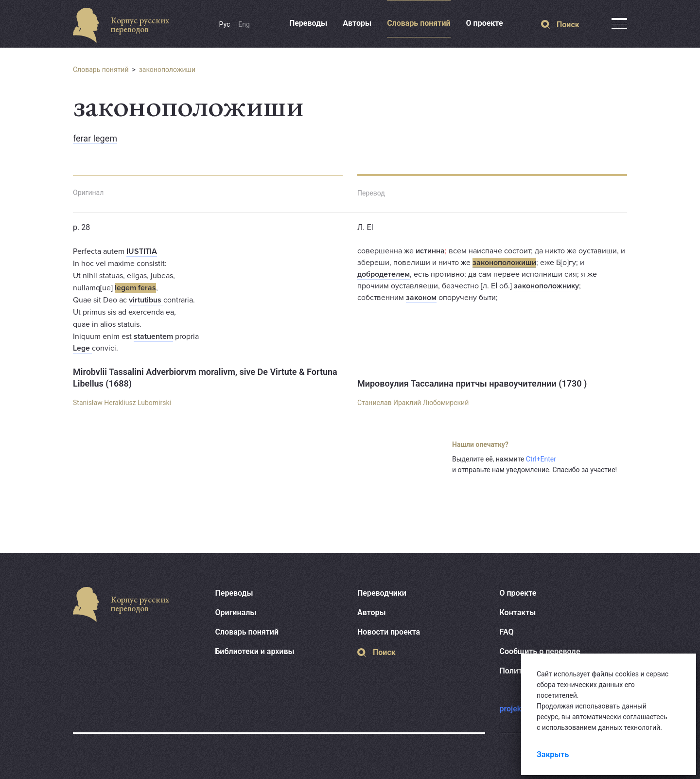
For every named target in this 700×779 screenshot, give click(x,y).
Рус (225, 24)
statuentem (153, 336)
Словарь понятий (419, 23)
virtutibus (146, 300)
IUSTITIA (142, 251)
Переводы (308, 23)
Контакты (518, 612)
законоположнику (546, 286)
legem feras (135, 288)
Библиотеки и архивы (255, 651)
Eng (244, 24)
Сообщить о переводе (540, 651)
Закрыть (553, 754)
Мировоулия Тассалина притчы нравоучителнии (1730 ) (472, 383)
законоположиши (167, 70)
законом (421, 298)
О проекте (485, 23)
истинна (430, 251)
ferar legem (95, 138)
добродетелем (384, 274)
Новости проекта (389, 632)
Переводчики (382, 593)
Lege (82, 348)
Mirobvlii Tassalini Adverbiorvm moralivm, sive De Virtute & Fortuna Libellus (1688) (205, 378)
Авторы (357, 23)
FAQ (507, 632)
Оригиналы (236, 612)
